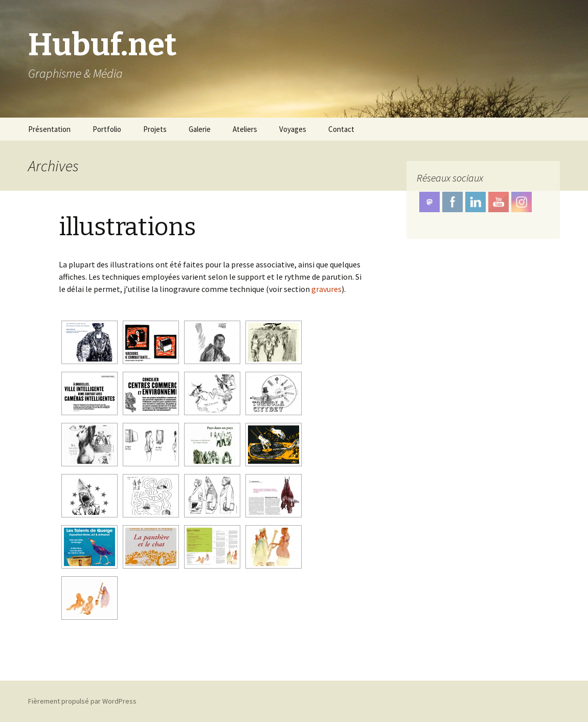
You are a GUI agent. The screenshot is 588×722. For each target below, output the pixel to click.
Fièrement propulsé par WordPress (82, 701)
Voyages (293, 129)
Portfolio (107, 129)
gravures (326, 289)
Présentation (49, 129)
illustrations (127, 227)
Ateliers (245, 129)
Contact (341, 129)
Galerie (200, 129)
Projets (155, 129)
